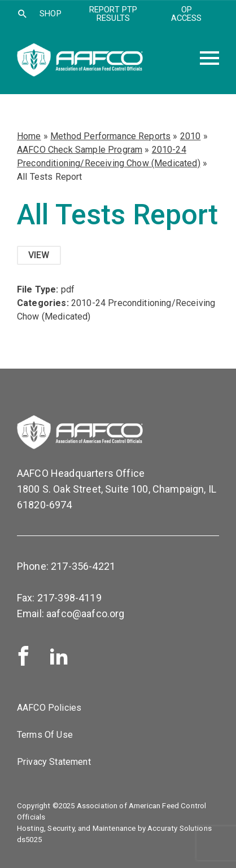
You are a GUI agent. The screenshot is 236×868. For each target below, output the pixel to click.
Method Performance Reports (110, 136)
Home (29, 136)
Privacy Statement (54, 762)
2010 (191, 136)
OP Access (187, 14)
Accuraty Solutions (180, 828)
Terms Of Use (45, 735)
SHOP (51, 14)
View (39, 255)
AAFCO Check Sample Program (80, 150)
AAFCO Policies (49, 708)
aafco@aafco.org (85, 614)
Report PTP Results (113, 14)
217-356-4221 (83, 566)
